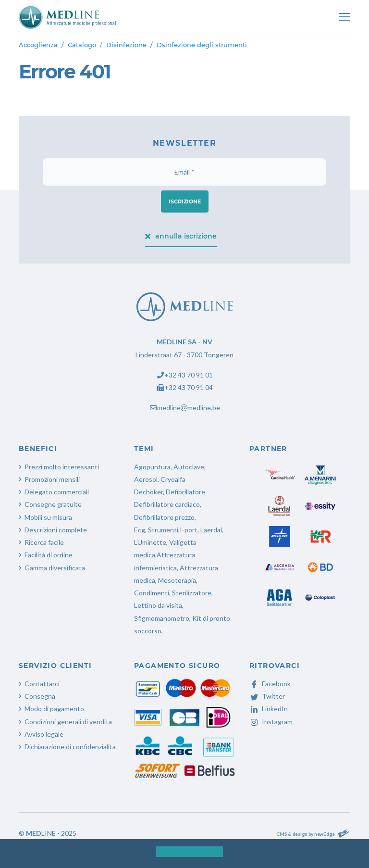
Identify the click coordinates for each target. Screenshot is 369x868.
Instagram (271, 722)
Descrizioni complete (56, 530)
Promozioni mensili (52, 479)
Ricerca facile (44, 542)
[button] (148, 854)
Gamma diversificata (55, 568)
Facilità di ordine (49, 555)
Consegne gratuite (53, 504)
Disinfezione (126, 45)
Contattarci (42, 684)
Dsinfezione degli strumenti (202, 45)
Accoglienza (38, 45)
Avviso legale (44, 734)
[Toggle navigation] (344, 17)
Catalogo (82, 45)
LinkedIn (269, 709)
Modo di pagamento (54, 709)
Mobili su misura (48, 517)
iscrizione (185, 201)
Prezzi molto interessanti (62, 467)
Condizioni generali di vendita (68, 722)
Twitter (267, 696)
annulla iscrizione (181, 236)
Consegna (40, 696)
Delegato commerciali (57, 492)
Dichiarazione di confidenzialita (70, 747)
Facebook (270, 684)
